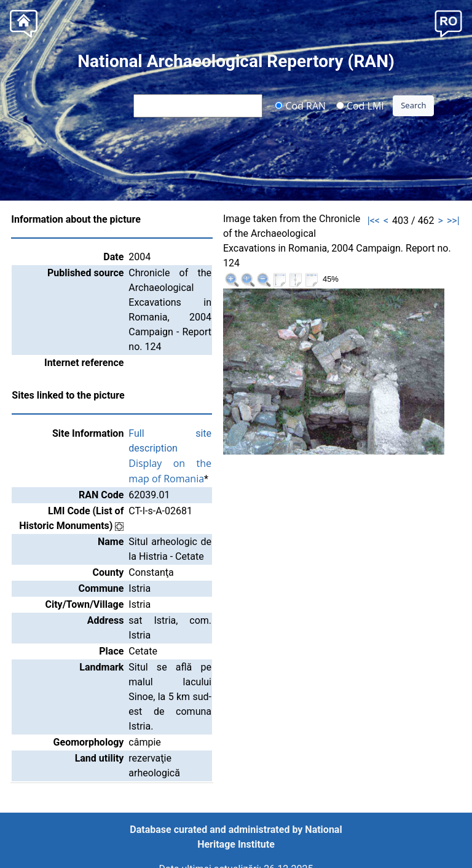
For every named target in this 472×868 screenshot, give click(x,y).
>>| (453, 221)
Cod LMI (360, 105)
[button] (448, 22)
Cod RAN (300, 105)
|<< (374, 221)
